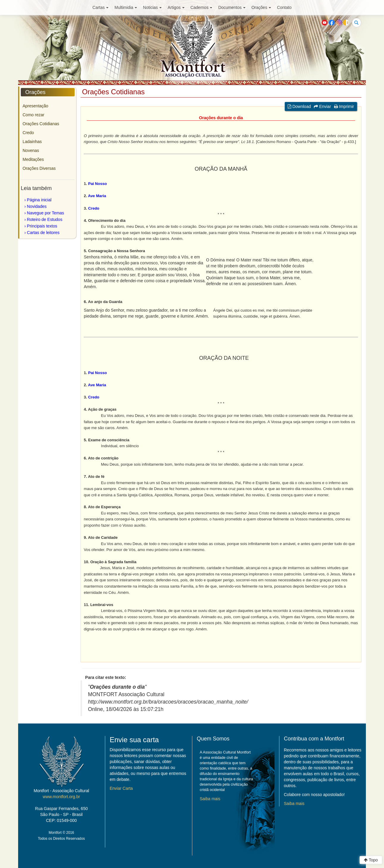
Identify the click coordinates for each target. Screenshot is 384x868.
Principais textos (42, 226)
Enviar (322, 106)
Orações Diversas (39, 168)
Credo (28, 133)
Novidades (37, 206)
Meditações (33, 159)
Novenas (31, 150)
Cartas (100, 7)
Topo (371, 860)
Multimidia (126, 7)
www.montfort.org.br (61, 797)
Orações (261, 7)
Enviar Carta (121, 788)
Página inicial (39, 200)
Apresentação (35, 106)
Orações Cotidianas (41, 124)
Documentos (232, 7)
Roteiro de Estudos (45, 219)
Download (299, 106)
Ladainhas (32, 142)
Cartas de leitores (43, 233)
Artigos (176, 7)
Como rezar (33, 115)
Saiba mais (210, 799)
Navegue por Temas (46, 213)
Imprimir (344, 106)
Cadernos (202, 7)
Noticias (152, 7)
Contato (284, 7)
